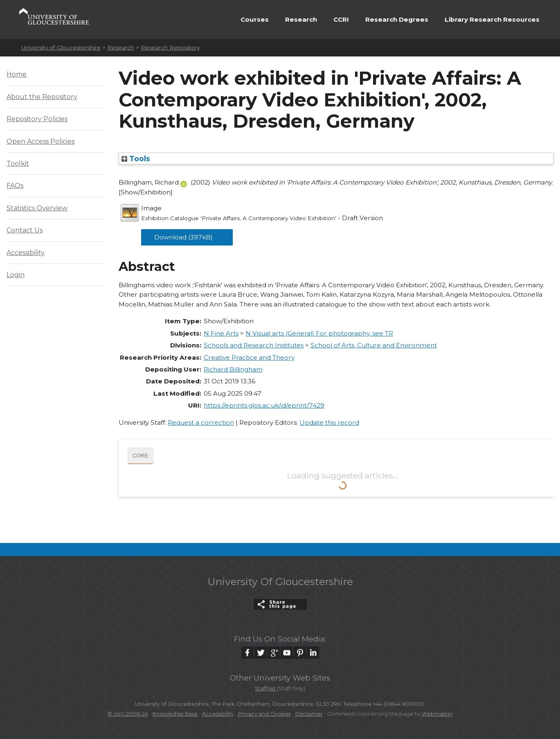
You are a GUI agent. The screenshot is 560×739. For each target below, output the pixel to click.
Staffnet (265, 688)
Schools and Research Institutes (254, 345)
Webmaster (437, 714)
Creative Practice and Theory (249, 357)
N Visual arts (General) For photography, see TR (319, 333)
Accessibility (26, 253)
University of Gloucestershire (61, 47)
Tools (136, 159)
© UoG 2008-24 (128, 714)
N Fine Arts (221, 333)
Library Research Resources (492, 19)
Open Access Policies (40, 141)
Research (301, 19)
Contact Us (25, 230)
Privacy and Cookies (264, 714)
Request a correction (201, 422)
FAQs (15, 186)
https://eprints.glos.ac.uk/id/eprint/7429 (264, 405)
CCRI (341, 19)
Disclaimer (309, 714)
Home (17, 74)
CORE (141, 456)
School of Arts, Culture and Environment (374, 345)
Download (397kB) (183, 237)
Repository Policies (37, 119)
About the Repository (42, 97)
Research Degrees (397, 19)
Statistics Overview (37, 208)
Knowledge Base (175, 714)
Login (16, 275)
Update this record (329, 422)
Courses (255, 19)
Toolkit (18, 163)
